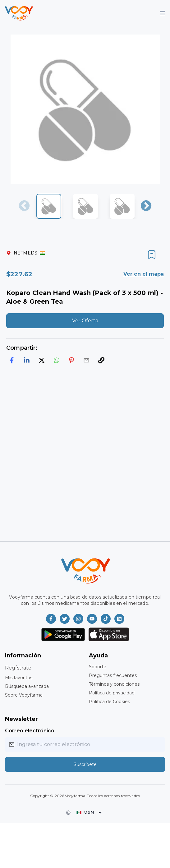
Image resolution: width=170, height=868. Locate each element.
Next (146, 206)
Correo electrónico (30, 731)
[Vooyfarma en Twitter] (65, 619)
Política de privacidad (112, 693)
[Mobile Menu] (163, 13)
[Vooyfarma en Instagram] (78, 619)
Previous (24, 206)
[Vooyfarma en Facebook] (51, 619)
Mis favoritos (19, 678)
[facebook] (12, 360)
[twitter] (42, 360)
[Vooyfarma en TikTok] (106, 619)
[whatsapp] (57, 360)
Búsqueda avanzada (27, 686)
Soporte (98, 667)
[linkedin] (27, 360)
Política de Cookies (109, 702)
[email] (86, 360)
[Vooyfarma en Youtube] (92, 619)
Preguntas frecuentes (113, 675)
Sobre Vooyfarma (24, 695)
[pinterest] (71, 360)
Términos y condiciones (114, 684)
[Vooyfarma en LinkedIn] (119, 619)
